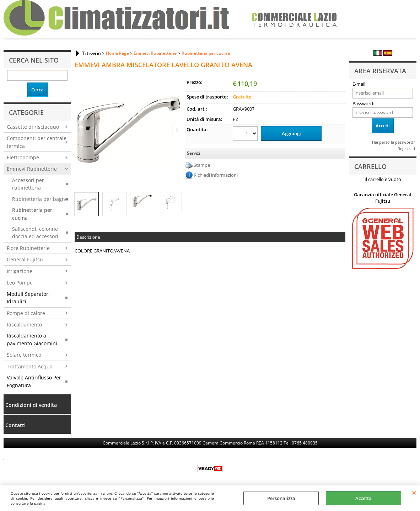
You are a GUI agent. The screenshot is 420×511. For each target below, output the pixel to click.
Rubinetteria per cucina (32, 214)
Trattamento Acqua (30, 366)
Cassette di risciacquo (33, 127)
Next (177, 130)
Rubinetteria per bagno (40, 199)
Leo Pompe (20, 283)
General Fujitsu (25, 259)
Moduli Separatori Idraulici (28, 298)
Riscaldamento (24, 324)
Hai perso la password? (394, 142)
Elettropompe (23, 157)
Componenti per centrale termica (37, 142)
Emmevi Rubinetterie (32, 169)
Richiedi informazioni (216, 175)
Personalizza (281, 498)
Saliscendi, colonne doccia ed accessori (35, 233)
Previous (79, 130)
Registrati (406, 148)
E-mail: (359, 84)
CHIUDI (414, 493)
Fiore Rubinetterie (28, 248)
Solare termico (24, 355)
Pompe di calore (26, 313)
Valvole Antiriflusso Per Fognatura (34, 381)
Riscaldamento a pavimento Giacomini (32, 339)
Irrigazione (20, 271)
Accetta (364, 498)
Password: (363, 103)
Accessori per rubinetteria (28, 184)
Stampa (202, 165)
